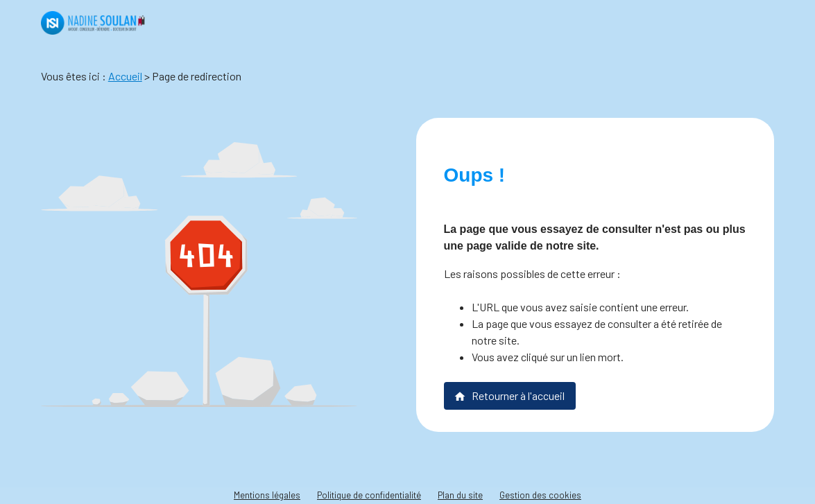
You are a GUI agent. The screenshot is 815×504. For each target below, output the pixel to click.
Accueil (125, 76)
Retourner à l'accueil (509, 396)
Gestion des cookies (540, 495)
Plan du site (460, 495)
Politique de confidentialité (369, 495)
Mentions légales (267, 495)
